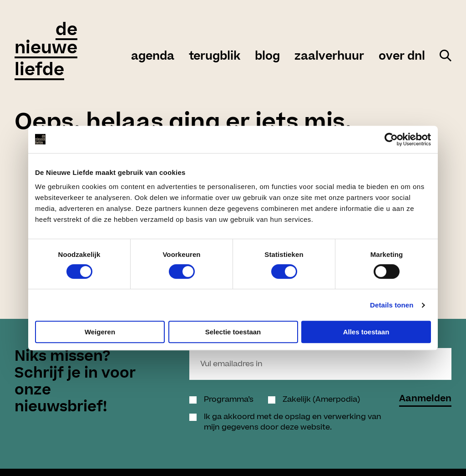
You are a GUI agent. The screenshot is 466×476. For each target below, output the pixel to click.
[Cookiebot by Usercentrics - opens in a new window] (391, 139)
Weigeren (100, 332)
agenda (153, 56)
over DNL (402, 56)
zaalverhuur (329, 56)
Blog (267, 56)
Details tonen (392, 305)
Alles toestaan (366, 332)
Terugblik (215, 56)
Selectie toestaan (233, 332)
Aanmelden (425, 400)
